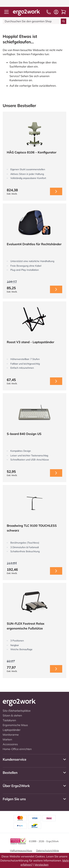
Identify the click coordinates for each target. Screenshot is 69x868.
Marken (7, 739)
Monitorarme (11, 735)
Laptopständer (12, 730)
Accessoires (10, 744)
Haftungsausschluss (21, 851)
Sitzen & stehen (12, 715)
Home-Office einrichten (17, 749)
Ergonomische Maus (15, 725)
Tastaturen (9, 720)
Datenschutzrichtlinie (48, 851)
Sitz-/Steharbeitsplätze (17, 711)
